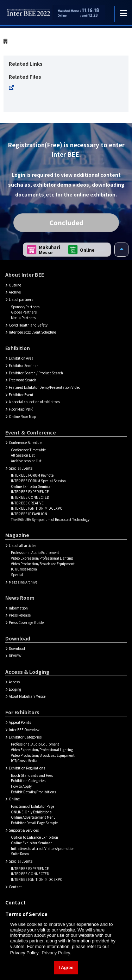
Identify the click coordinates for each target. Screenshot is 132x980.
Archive (15, 292)
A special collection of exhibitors (34, 402)
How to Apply (21, 786)
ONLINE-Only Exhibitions (31, 812)
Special (17, 575)
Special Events (21, 468)
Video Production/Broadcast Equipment (43, 564)
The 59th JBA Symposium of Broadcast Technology (50, 520)
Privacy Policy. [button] (57, 953)
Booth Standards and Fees (32, 775)
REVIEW (15, 656)
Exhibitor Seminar (23, 366)
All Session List (23, 455)
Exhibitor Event (21, 395)
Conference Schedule (26, 443)
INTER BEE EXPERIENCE (30, 492)
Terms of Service (26, 914)
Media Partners (23, 318)
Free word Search (23, 380)
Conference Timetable (28, 450)
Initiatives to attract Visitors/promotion (43, 849)
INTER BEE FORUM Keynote (32, 475)
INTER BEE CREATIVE (27, 503)
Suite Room (20, 854)
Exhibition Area (21, 358)
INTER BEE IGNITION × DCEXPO (37, 508)
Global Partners (24, 312)
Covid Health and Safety (28, 325)
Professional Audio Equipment (35, 553)
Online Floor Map (22, 417)
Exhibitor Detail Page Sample (34, 823)
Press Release (20, 615)
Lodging (15, 689)
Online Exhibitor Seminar (31, 486)
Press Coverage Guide (26, 623)
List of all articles (23, 546)
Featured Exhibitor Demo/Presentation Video (45, 387)
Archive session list (26, 461)
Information (18, 608)
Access (14, 682)
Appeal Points (20, 722)
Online (14, 799)
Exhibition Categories (28, 781)
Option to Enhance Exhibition (34, 837)
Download (17, 649)
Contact (15, 887)
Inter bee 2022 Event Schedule (32, 332)
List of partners (21, 299)
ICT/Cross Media (24, 569)
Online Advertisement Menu (33, 817)
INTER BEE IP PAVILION (29, 514)
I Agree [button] (66, 968)
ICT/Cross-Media (24, 761)
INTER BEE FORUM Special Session (38, 481)
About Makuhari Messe (27, 696)
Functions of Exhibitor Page (33, 806)
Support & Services (24, 830)
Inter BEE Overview (24, 730)
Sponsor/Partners (25, 307)
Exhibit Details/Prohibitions (33, 792)
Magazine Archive (23, 582)
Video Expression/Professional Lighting (42, 558)
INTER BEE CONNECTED (30, 497)
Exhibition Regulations (27, 768)
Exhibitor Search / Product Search (36, 373)
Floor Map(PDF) (21, 409)
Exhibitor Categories (25, 737)
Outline (15, 285)
